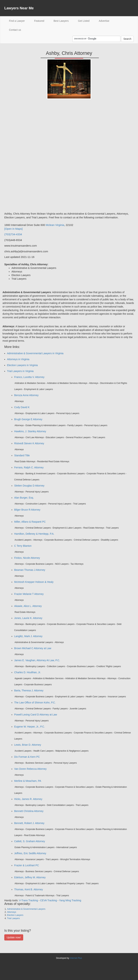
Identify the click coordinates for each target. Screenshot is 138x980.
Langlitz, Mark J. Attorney (28, 636)
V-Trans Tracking (28, 900)
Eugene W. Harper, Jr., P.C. (29, 727)
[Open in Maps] (13, 229)
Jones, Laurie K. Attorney (28, 618)
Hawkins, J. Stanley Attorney (30, 431)
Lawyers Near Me (19, 8)
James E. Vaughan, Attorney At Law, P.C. (37, 660)
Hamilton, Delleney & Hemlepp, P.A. (34, 534)
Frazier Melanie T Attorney (29, 594)
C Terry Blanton (23, 546)
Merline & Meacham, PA (28, 781)
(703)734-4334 (13, 234)
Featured (39, 21)
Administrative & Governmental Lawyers (26, 909)
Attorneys (12, 912)
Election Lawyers (15, 915)
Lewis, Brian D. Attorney (28, 745)
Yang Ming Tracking (70, 900)
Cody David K (22, 407)
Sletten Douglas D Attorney (29, 486)
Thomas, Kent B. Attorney (29, 889)
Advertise (104, 21)
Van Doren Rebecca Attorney (30, 769)
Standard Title (22, 455)
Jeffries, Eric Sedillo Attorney (30, 853)
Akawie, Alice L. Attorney (28, 606)
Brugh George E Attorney (28, 419)
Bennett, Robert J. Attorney (29, 823)
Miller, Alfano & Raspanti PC (30, 522)
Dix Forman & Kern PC (27, 757)
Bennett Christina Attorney (29, 811)
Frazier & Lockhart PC (27, 865)
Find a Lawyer (19, 21)
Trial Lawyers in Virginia (20, 371)
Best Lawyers (61, 21)
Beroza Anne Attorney (26, 395)
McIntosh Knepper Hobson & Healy (34, 582)
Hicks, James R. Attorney (28, 799)
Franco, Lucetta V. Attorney (29, 377)
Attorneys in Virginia (18, 359)
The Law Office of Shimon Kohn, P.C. (35, 703)
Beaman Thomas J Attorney (30, 570)
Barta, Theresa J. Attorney (29, 690)
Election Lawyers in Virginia (22, 365)
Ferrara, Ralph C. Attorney (29, 467)
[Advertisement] (19, 157)
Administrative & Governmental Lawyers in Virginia (35, 353)
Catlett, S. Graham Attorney (30, 841)
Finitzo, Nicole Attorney (27, 558)
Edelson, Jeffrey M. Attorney (30, 877)
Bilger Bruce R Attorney (27, 510)
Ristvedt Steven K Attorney (29, 443)
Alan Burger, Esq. (24, 498)
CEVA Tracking (48, 900)
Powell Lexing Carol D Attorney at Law (36, 715)
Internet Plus (76, 958)
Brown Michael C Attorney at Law (33, 648)
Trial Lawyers (13, 918)
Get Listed (84, 21)
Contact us (15, 30)
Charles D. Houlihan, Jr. (27, 672)
